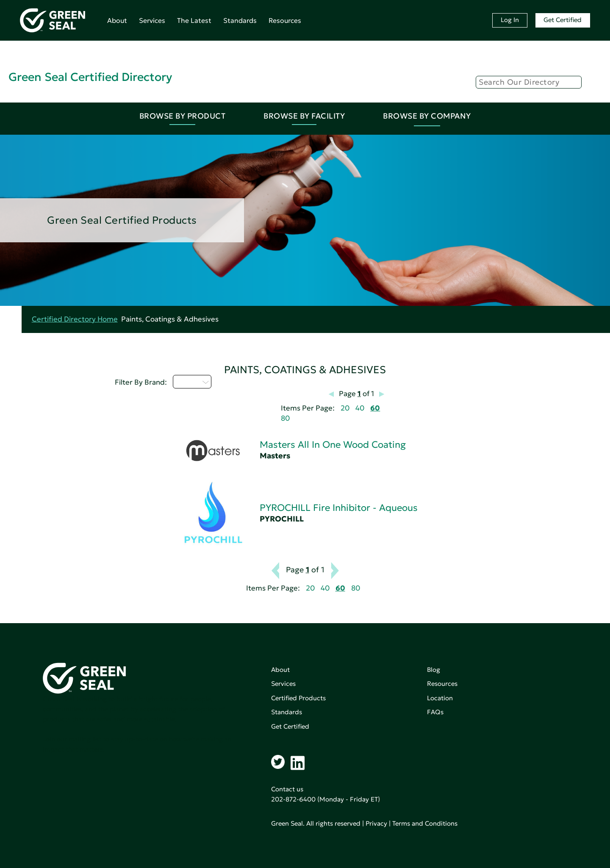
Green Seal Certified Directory (90, 77)
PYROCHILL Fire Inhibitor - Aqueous (339, 508)
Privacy (376, 823)
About (117, 20)
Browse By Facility (304, 116)
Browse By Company (427, 116)
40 (360, 408)
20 (345, 408)
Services (152, 20)
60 (375, 408)
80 (285, 418)
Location (440, 698)
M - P (192, 382)
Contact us (287, 789)
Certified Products (298, 698)
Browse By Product (183, 116)
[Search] (529, 82)
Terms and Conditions (425, 823)
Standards (240, 20)
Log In (510, 20)
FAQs (435, 712)
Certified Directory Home (75, 319)
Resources (285, 20)
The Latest (194, 20)
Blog (434, 670)
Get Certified (563, 20)
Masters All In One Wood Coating (333, 445)
